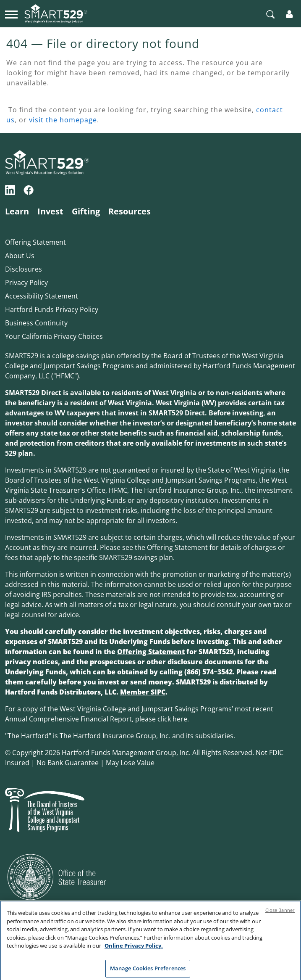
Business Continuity (36, 323)
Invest (50, 211)
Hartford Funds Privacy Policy (52, 309)
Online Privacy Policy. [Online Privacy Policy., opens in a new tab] (134, 949)
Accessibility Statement (42, 296)
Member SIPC (143, 692)
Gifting (86, 211)
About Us (20, 256)
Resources (130, 211)
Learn (17, 211)
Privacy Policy (26, 283)
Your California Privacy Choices (54, 336)
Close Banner (280, 913)
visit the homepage (63, 120)
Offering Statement (35, 242)
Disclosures (24, 269)
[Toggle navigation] (11, 13)
